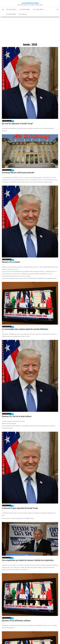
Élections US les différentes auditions (16, 621)
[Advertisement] (30, 28)
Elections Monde (11, 14)
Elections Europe (39, 10)
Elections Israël (12, 10)
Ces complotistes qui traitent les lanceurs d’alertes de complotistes (28, 560)
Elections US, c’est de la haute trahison (17, 416)
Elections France (25, 10)
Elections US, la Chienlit (11, 262)
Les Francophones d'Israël (30, 3)
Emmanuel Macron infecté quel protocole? (18, 173)
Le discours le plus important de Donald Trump (20, 508)
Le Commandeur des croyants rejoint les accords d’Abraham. (25, 329)
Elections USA (23, 14)
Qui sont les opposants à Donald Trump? (17, 124)
